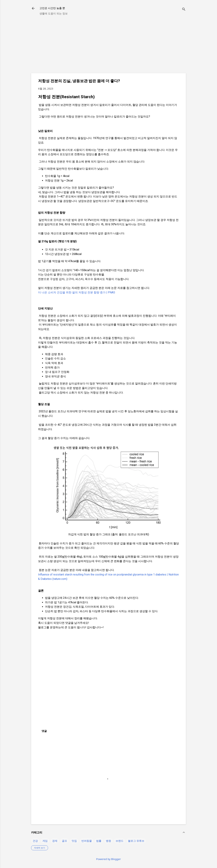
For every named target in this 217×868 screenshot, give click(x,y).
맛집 (74, 841)
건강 (35, 841)
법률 (99, 841)
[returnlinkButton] (33, 9)
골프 (65, 841)
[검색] (184, 9)
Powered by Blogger (108, 859)
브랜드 (120, 841)
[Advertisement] (108, 46)
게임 (45, 841)
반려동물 (87, 841)
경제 (55, 841)
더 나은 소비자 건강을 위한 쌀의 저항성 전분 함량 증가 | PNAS (77, 292)
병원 (108, 841)
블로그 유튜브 (136, 841)
